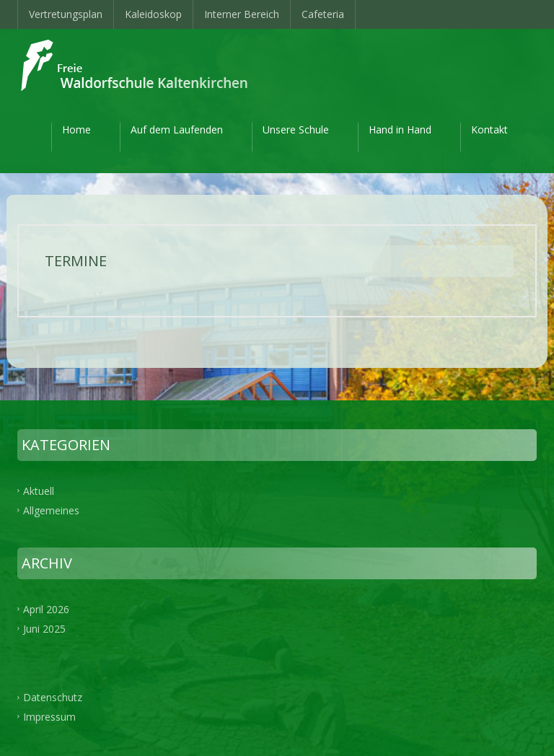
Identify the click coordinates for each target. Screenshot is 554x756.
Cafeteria (323, 14)
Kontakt (489, 129)
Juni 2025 (44, 628)
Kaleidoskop (153, 14)
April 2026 (46, 608)
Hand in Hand (400, 129)
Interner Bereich (242, 14)
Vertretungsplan (66, 14)
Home (76, 129)
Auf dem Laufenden (177, 129)
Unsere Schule (296, 129)
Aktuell (39, 491)
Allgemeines (51, 510)
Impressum (49, 717)
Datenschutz (53, 697)
